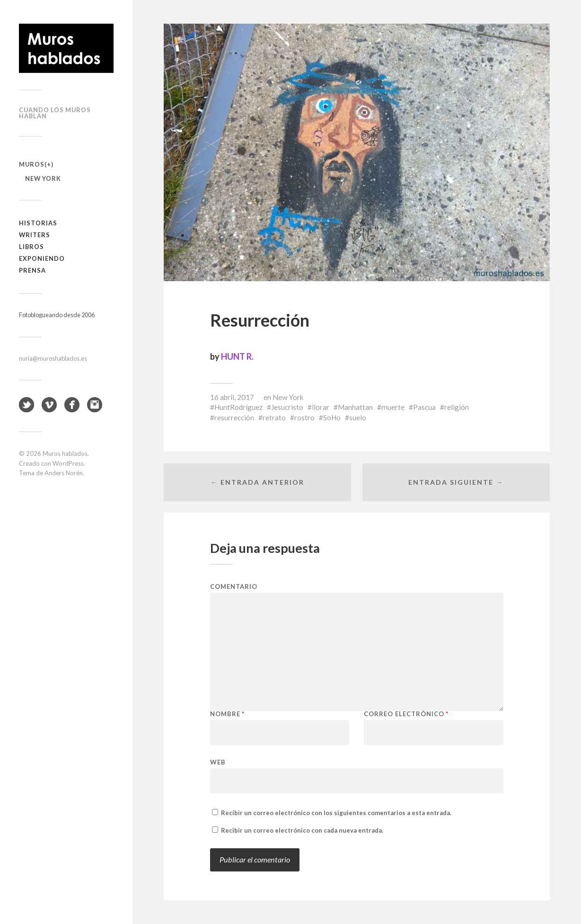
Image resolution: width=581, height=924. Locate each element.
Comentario (234, 587)
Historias (38, 223)
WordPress (68, 463)
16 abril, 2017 (232, 397)
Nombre (227, 714)
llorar (321, 407)
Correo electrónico (406, 714)
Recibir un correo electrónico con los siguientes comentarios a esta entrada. (336, 813)
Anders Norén (64, 473)
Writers (35, 235)
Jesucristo (287, 407)
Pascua (424, 407)
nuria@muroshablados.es (53, 358)
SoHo (332, 418)
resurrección (234, 418)
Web (218, 762)
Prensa (32, 270)
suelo (358, 418)
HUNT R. (237, 356)
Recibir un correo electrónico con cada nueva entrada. (302, 830)
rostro (304, 418)
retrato (274, 418)
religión (457, 407)
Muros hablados (65, 453)
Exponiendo (42, 258)
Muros (32, 164)
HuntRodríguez (238, 407)
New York (43, 178)
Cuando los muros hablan (55, 113)
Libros (31, 247)
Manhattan (355, 407)
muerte (393, 407)
